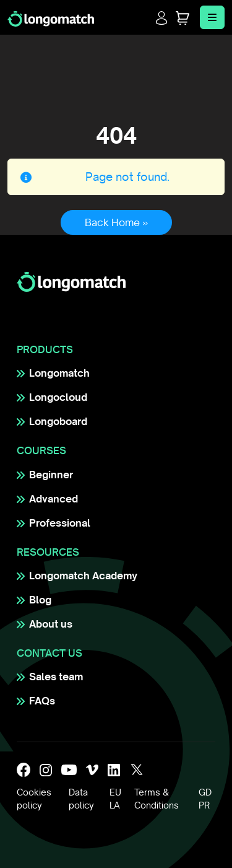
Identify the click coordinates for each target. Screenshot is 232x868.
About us (51, 624)
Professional (60, 523)
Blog (40, 600)
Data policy (81, 799)
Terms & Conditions (157, 799)
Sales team (56, 677)
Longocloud (58, 397)
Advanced (54, 499)
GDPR (205, 799)
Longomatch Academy (83, 576)
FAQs (42, 701)
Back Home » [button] (116, 222)
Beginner (51, 475)
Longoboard (58, 421)
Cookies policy (34, 799)
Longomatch (59, 373)
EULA (115, 799)
